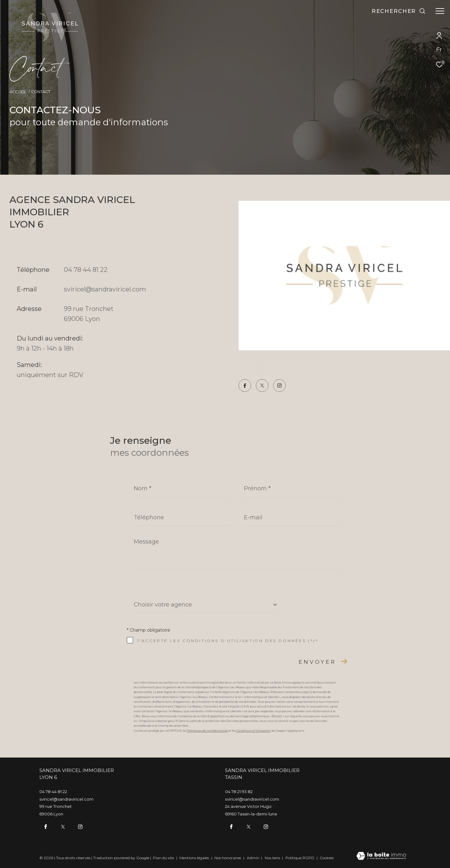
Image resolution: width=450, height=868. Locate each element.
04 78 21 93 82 (239, 792)
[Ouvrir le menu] (440, 11)
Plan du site (164, 858)
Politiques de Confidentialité (208, 731)
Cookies (327, 858)
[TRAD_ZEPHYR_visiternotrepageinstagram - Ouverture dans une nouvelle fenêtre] (279, 386)
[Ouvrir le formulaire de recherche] (399, 11)
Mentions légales (195, 858)
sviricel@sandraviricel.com (105, 289)
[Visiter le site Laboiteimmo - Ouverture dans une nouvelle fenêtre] (381, 856)
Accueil (18, 92)
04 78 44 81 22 (86, 270)
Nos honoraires (228, 858)
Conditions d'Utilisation (253, 731)
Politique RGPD (300, 858)
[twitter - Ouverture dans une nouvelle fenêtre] (262, 386)
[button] (262, 368)
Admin (253, 858)
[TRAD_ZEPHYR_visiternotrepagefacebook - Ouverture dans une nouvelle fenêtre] (245, 386)
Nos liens (273, 858)
